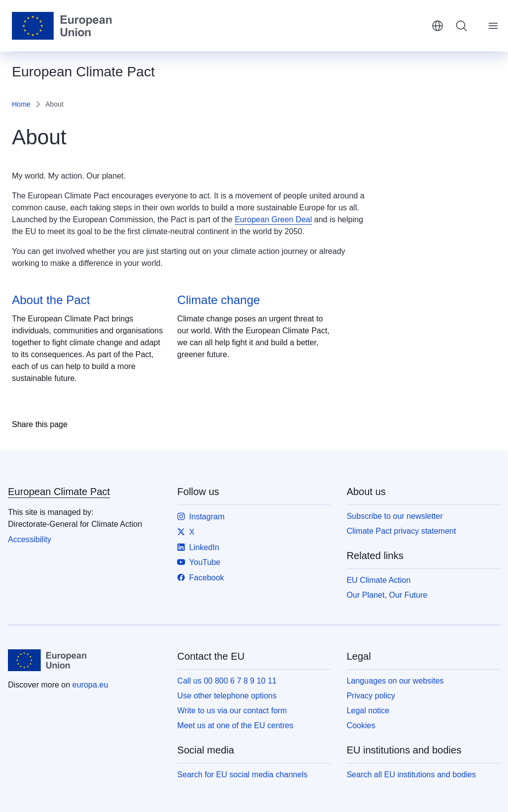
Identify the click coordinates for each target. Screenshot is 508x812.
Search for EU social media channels (242, 775)
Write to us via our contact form (232, 711)
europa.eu (90, 685)
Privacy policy (371, 696)
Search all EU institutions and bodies (412, 775)
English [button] (438, 26)
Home (21, 104)
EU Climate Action (379, 580)
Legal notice (368, 711)
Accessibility (30, 539)
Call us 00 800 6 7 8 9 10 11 (227, 681)
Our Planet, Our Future (387, 595)
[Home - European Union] (62, 26)
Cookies (361, 725)
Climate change (219, 300)
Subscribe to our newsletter (395, 516)
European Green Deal (273, 219)
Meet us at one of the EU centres (235, 725)
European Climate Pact (59, 492)
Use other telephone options (227, 696)
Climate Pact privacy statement (402, 531)
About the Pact (51, 300)
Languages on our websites (395, 681)
